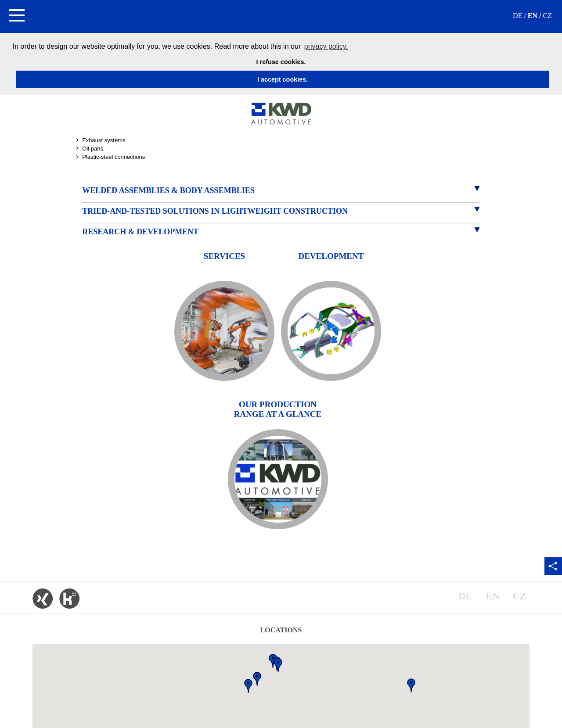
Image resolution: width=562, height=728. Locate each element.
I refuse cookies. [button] (281, 62)
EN (533, 16)
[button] (16, 16)
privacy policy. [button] (326, 46)
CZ (548, 16)
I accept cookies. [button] (283, 79)
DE (517, 16)
